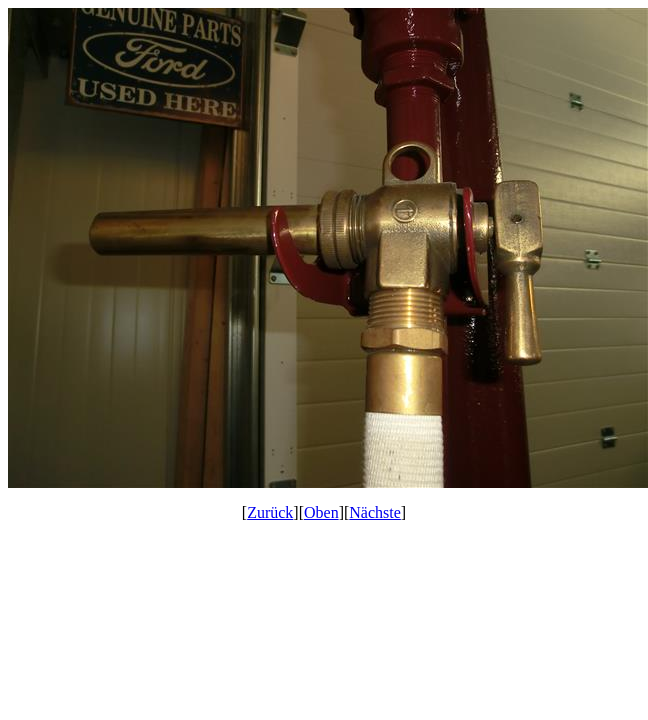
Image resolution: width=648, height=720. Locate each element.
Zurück (270, 512)
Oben (321, 512)
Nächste (375, 512)
